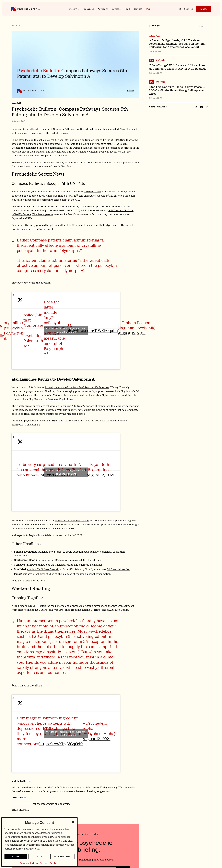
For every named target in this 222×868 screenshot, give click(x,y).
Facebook (75, 816)
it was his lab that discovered (72, 521)
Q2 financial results (118, 569)
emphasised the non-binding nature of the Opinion (53, 148)
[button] (73, 822)
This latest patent (43, 214)
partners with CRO (48, 560)
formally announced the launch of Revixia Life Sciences (77, 387)
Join (203, 9)
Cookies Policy (29, 863)
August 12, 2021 (132, 333)
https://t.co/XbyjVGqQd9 (61, 744)
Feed (127, 9)
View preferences (63, 857)
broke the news (93, 192)
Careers (116, 9)
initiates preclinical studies (39, 574)
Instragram (57, 816)
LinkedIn (44, 816)
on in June (58, 399)
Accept (16, 857)
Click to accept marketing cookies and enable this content (66, 330)
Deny (39, 857)
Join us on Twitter (22, 804)
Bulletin (16, 25)
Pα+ (148, 9)
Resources (88, 9)
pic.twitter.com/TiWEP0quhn (92, 331)
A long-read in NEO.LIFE (25, 606)
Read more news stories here (28, 581)
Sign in (189, 9)
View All (202, 27)
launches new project (50, 552)
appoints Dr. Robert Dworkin (43, 569)
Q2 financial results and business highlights (76, 565)
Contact (138, 9)
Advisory (103, 9)
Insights (74, 9)
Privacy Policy (49, 863)
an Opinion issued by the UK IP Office (104, 140)
